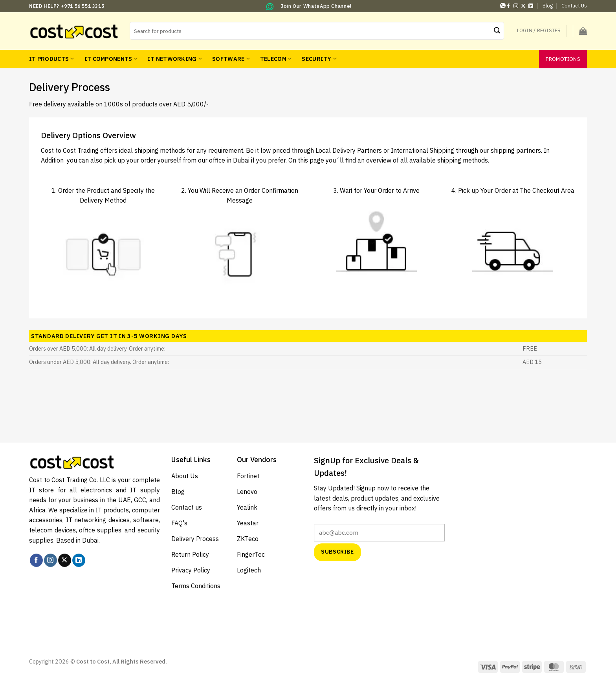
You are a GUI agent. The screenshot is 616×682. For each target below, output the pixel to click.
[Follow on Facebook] (508, 6)
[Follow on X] (523, 6)
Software (231, 59)
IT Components (111, 59)
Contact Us (574, 6)
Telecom (276, 59)
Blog (548, 6)
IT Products (52, 59)
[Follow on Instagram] (516, 6)
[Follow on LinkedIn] (531, 6)
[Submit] (497, 31)
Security (319, 59)
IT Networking (175, 59)
